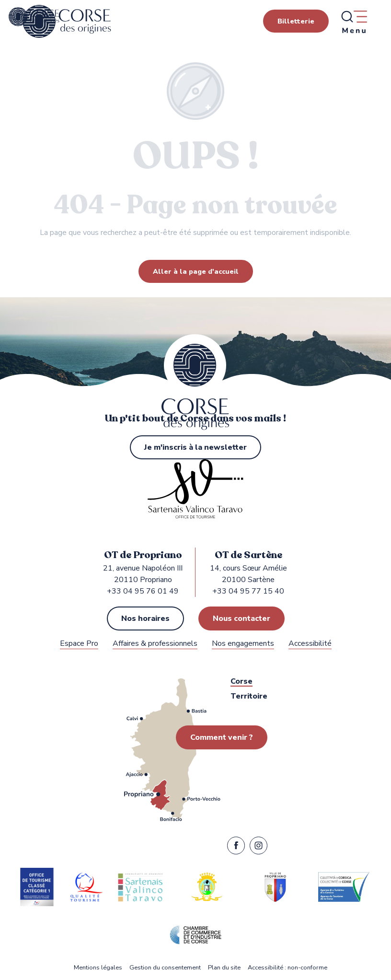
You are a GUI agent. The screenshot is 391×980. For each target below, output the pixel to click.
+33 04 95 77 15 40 (248, 591)
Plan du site (224, 968)
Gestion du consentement (165, 968)
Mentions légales (98, 968)
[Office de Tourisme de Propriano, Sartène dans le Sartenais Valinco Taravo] (34, 17)
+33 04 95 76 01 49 (143, 591)
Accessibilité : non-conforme (287, 968)
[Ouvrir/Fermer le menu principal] (354, 22)
